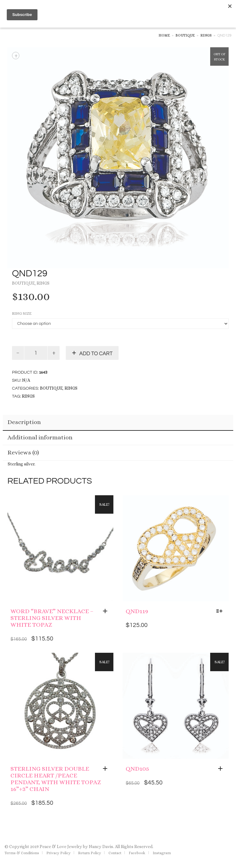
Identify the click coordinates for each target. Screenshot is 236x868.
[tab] (118, 423)
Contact (115, 853)
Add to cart (96, 354)
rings (28, 396)
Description (24, 422)
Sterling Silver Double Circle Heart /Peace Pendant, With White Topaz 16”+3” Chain (56, 779)
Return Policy (90, 853)
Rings (206, 35)
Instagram (162, 853)
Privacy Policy (59, 853)
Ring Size (22, 313)
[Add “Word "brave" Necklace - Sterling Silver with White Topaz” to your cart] (107, 611)
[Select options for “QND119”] (221, 611)
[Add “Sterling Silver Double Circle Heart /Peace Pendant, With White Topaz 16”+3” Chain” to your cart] (107, 769)
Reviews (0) (23, 452)
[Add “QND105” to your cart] (222, 769)
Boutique (185, 35)
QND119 (137, 611)
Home (164, 35)
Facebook (137, 853)
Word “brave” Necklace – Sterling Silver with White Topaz (52, 618)
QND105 (137, 769)
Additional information (40, 437)
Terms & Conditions (22, 853)
